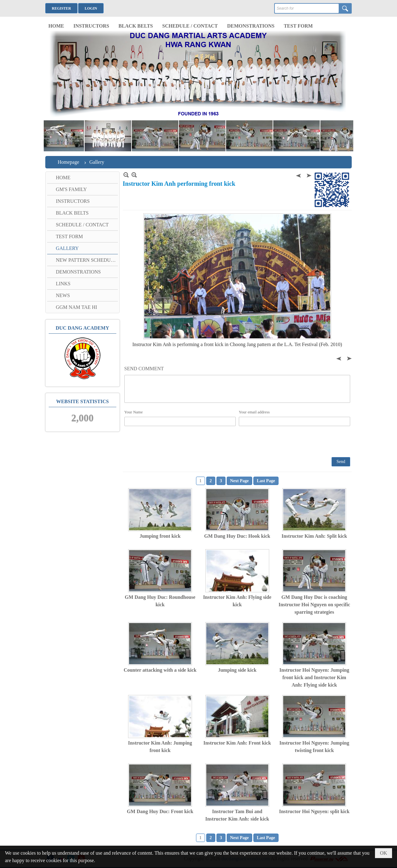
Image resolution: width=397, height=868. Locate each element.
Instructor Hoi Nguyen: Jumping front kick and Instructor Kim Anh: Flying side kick (314, 677)
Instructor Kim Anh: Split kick (314, 536)
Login (91, 8)
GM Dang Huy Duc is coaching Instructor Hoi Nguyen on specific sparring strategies (314, 605)
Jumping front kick (160, 536)
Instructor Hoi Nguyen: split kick (314, 811)
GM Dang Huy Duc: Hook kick (237, 536)
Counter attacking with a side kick (160, 670)
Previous (299, 175)
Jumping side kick (237, 670)
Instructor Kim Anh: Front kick (237, 743)
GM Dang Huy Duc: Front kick (160, 811)
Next (308, 175)
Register (61, 8)
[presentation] (172, 441)
